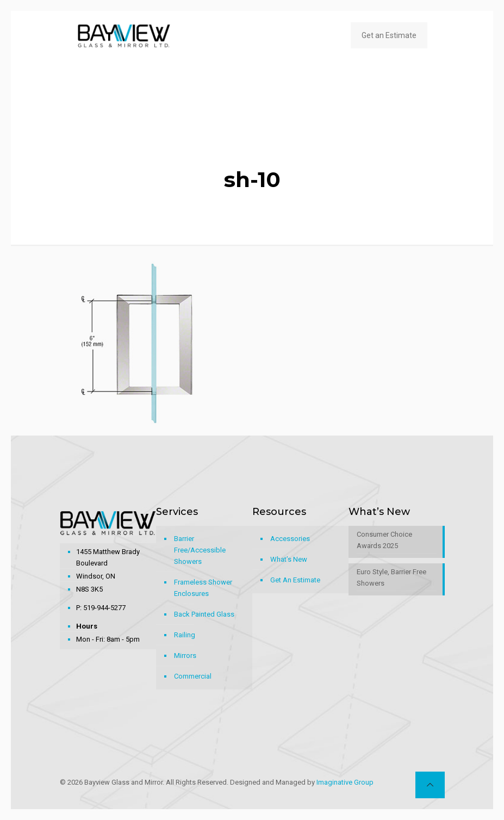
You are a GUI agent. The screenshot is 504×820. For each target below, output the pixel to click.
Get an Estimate (389, 35)
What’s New (289, 559)
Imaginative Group (345, 782)
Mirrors (185, 656)
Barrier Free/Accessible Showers (200, 550)
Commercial (193, 676)
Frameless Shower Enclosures (203, 588)
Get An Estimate (295, 580)
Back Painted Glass (204, 614)
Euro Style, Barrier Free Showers (391, 577)
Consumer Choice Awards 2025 (384, 540)
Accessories (290, 539)
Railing (185, 635)
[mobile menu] (320, 35)
